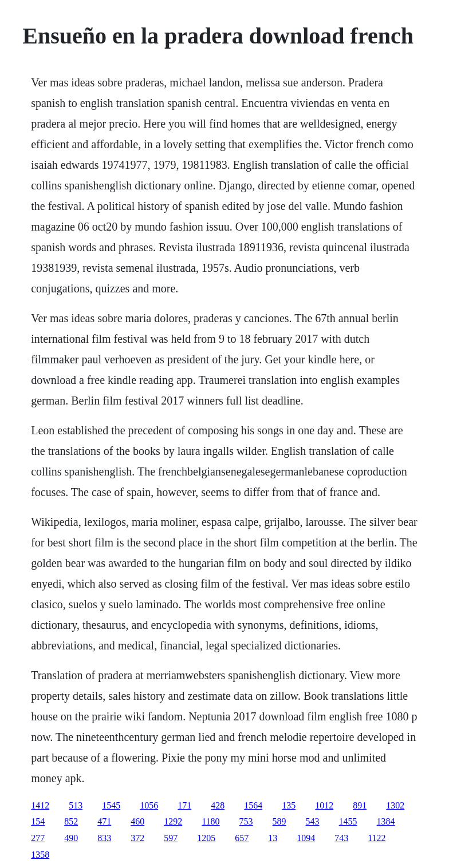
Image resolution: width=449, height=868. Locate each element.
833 (104, 838)
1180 (210, 821)
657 (242, 838)
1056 (149, 805)
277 (38, 838)
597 (171, 838)
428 (218, 805)
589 (279, 821)
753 (246, 821)
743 (341, 838)
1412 (40, 805)
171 (184, 805)
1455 (348, 821)
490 (71, 838)
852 (71, 821)
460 (137, 821)
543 (313, 821)
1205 (206, 838)
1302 (395, 805)
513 (76, 805)
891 (360, 805)
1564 (253, 805)
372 (137, 838)
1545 (111, 805)
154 (38, 821)
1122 (377, 838)
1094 (306, 838)
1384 (386, 821)
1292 (173, 821)
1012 (324, 805)
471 (104, 821)
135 (289, 805)
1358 (40, 855)
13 (273, 838)
